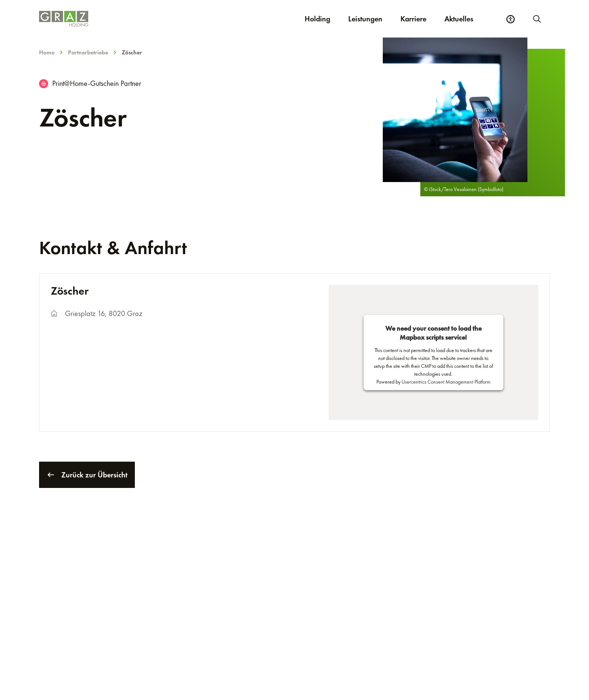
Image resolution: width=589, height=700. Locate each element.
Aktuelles (459, 19)
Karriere (418, 19)
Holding (317, 19)
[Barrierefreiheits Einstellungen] (510, 19)
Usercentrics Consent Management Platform (446, 382)
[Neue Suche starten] (536, 19)
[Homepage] (137, 19)
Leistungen (365, 19)
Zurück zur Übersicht (87, 475)
